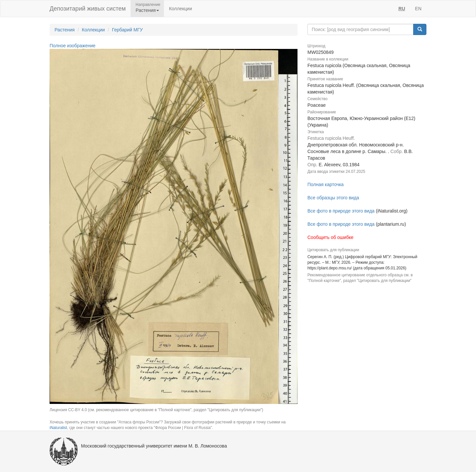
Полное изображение (73, 46)
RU (402, 9)
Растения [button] (147, 10)
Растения (65, 30)
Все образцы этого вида (333, 198)
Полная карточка (326, 184)
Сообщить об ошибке (330, 237)
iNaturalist (58, 428)
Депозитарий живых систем (88, 9)
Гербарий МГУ (127, 30)
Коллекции (180, 9)
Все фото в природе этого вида (341, 211)
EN (418, 9)
